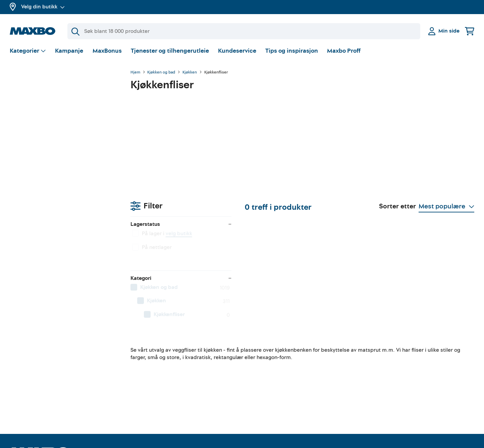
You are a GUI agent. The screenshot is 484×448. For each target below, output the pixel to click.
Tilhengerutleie (147, 351)
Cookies (376, 398)
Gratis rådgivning (150, 375)
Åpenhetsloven (385, 386)
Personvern (380, 375)
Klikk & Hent (143, 386)
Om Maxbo (23, 368)
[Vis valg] (28, 52)
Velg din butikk (43, 7)
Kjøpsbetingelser (387, 363)
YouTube (258, 363)
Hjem (135, 73)
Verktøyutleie (145, 363)
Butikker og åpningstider (40, 380)
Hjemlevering (145, 398)
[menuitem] (63, 163)
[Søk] (244, 31)
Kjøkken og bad (161, 73)
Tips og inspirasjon (292, 52)
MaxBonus (107, 52)
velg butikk (58, 109)
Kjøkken (190, 73)
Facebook (259, 375)
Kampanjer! (24, 392)
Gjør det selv (263, 351)
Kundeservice (237, 52)
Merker (18, 404)
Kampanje (69, 52)
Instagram (260, 386)
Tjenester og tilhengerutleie (170, 52)
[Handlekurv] (470, 31)
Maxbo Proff (344, 52)
